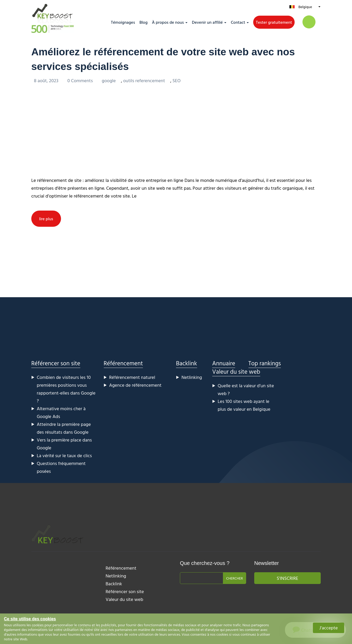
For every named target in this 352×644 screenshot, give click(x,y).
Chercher (234, 578)
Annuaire (224, 363)
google (109, 80)
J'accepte (329, 628)
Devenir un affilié (207, 22)
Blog (144, 22)
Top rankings (265, 363)
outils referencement (144, 80)
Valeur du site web (236, 371)
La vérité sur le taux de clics (64, 455)
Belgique (305, 7)
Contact (238, 22)
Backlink (187, 363)
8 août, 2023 (47, 80)
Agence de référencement (135, 385)
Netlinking (192, 377)
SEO (176, 80)
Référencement (123, 363)
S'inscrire (287, 578)
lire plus (46, 218)
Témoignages (123, 22)
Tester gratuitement (274, 22)
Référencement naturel (132, 377)
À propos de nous (168, 22)
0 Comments (81, 80)
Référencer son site (56, 363)
